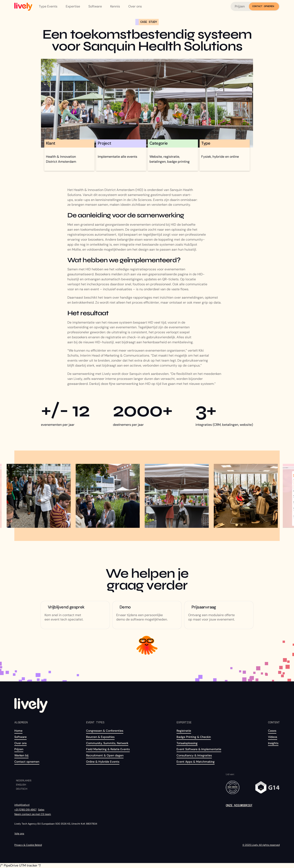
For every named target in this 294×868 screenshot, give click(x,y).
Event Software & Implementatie (199, 749)
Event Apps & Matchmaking (196, 762)
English (21, 785)
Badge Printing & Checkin (194, 737)
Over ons (20, 743)
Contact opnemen (27, 762)
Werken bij (21, 755)
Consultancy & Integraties (194, 755)
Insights (273, 743)
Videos (273, 737)
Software (20, 737)
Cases (272, 731)
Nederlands (24, 781)
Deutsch (22, 789)
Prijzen (240, 6)
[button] (49, 6)
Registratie (184, 731)
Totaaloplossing (187, 743)
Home (18, 731)
